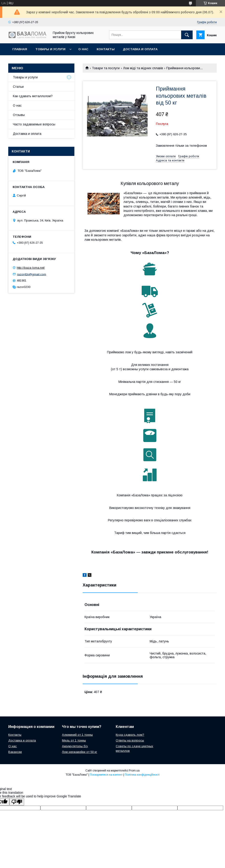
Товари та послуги (106, 68)
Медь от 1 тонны (74, 740)
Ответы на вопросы (130, 740)
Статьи (18, 87)
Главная (20, 49)
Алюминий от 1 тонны (77, 735)
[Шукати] (187, 35)
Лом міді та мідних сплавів (143, 68)
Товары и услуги (50, 49)
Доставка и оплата (140, 49)
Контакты (106, 49)
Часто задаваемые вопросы (34, 124)
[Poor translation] (17, 802)
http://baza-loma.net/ (31, 268)
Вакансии (15, 752)
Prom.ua (134, 771)
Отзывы (19, 115)
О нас (83, 49)
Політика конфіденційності (142, 775)
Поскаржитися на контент (106, 775)
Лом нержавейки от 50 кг (80, 752)
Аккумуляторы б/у (75, 746)
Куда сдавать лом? (130, 735)
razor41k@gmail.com (32, 274)
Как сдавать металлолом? (33, 96)
